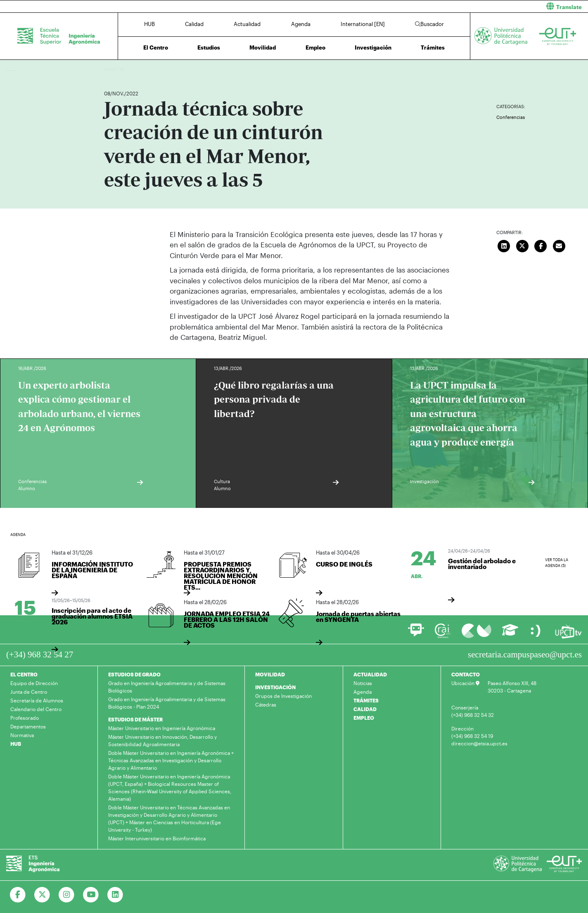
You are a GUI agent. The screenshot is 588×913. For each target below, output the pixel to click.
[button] (444, 6)
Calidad (194, 24)
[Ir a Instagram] (67, 895)
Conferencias (511, 117)
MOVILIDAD (270, 674)
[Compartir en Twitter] (522, 245)
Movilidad (263, 47)
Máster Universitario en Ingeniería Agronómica (162, 728)
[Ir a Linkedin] (115, 895)
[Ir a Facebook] (18, 895)
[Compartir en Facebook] (541, 245)
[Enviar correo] (559, 245)
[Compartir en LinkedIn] (504, 245)
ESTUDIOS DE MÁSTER (135, 719)
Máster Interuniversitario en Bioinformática (157, 838)
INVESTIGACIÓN (275, 687)
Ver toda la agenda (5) (557, 563)
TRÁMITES (366, 700)
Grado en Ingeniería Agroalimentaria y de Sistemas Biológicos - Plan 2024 (167, 703)
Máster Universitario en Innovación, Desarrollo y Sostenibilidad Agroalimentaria (162, 740)
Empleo (315, 47)
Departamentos (28, 726)
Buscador (429, 24)
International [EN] (363, 24)
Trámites (433, 47)
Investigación (373, 47)
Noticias (363, 683)
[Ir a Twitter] (42, 895)
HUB (149, 24)
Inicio (111, 69)
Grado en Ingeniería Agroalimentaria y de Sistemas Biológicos (167, 687)
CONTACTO (466, 674)
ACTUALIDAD (370, 674)
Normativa (22, 735)
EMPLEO (364, 718)
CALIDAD (365, 709)
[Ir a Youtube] (91, 895)
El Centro (156, 47)
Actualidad (247, 24)
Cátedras (266, 704)
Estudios (209, 47)
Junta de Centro (29, 692)
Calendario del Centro (36, 709)
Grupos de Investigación (283, 696)
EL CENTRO (24, 674)
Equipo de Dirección (34, 683)
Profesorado (25, 718)
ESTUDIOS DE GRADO (134, 674)
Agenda (301, 24)
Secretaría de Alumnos (37, 700)
